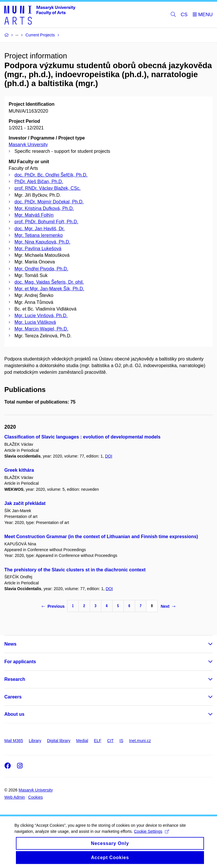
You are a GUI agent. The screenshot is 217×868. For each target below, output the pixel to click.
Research (15, 679)
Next (168, 606)
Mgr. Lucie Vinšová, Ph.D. (41, 316)
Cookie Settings (151, 835)
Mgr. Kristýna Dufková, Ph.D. (44, 208)
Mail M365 (14, 741)
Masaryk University (28, 145)
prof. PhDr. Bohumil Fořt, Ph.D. (46, 222)
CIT (110, 741)
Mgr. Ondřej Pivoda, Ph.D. (41, 269)
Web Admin (15, 797)
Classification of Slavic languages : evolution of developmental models (82, 437)
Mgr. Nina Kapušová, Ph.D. (42, 242)
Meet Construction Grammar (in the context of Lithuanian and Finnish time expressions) (101, 537)
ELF (98, 741)
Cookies (35, 797)
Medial (82, 741)
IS (121, 741)
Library (35, 741)
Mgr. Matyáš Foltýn (34, 215)
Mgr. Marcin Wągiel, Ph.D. (41, 329)
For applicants (20, 662)
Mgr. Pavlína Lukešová (38, 249)
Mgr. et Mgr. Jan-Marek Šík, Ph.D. (49, 289)
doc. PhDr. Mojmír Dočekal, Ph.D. (49, 202)
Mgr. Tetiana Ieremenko (39, 235)
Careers (13, 697)
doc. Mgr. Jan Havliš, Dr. (39, 229)
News (10, 644)
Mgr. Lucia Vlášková (35, 322)
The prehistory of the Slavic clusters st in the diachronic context (75, 570)
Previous (53, 606)
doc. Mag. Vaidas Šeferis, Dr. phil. (49, 282)
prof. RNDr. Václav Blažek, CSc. (48, 188)
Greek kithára (19, 470)
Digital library (59, 741)
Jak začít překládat (25, 503)
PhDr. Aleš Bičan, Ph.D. (39, 182)
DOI (109, 456)
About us (14, 714)
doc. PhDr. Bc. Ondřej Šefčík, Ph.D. (51, 175)
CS (184, 15)
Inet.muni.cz (140, 741)
